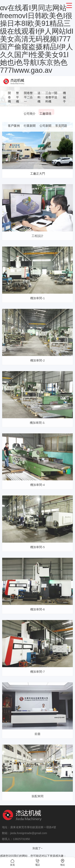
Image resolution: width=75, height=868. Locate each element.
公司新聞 (45, 126)
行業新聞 (30, 126)
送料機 (39, 97)
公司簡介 (30, 114)
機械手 (64, 97)
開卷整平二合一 (28, 97)
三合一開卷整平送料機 (51, 97)
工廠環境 (45, 114)
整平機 (17, 97)
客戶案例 (14, 126)
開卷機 (9, 97)
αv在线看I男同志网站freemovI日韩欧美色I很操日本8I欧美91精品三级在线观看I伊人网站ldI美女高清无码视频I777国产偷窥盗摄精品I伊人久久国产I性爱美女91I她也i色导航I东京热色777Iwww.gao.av (37, 39)
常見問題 (61, 126)
